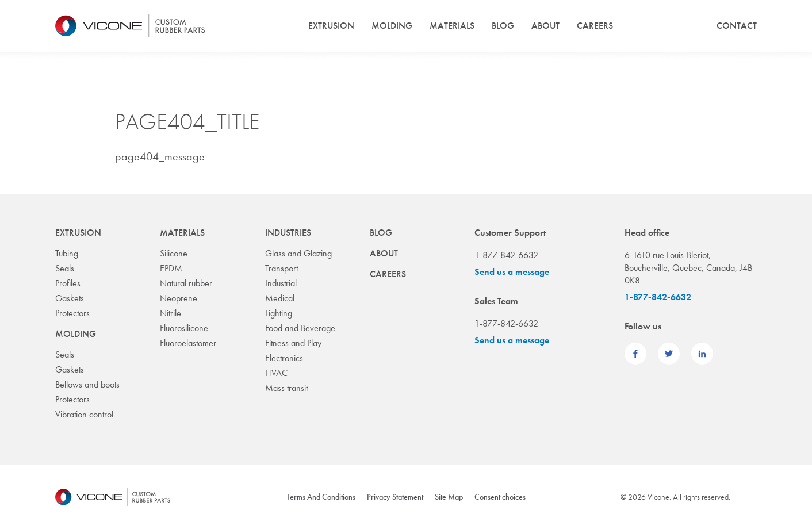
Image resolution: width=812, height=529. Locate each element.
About (545, 26)
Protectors (72, 313)
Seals (65, 268)
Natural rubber (186, 283)
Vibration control (84, 414)
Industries (288, 233)
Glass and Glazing (298, 253)
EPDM (171, 268)
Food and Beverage (300, 328)
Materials (452, 26)
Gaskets (70, 298)
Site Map (449, 497)
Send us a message (512, 272)
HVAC (276, 373)
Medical (280, 298)
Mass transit (286, 388)
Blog (503, 26)
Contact (737, 26)
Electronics (284, 358)
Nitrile (171, 313)
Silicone (174, 253)
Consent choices (500, 497)
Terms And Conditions (321, 497)
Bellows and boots (87, 384)
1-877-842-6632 (658, 297)
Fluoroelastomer (188, 343)
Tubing (67, 253)
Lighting (279, 313)
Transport (281, 268)
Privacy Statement (395, 497)
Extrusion (331, 26)
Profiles (68, 283)
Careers (595, 26)
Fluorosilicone (184, 328)
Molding (392, 26)
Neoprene (179, 298)
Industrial (281, 283)
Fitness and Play (293, 343)
